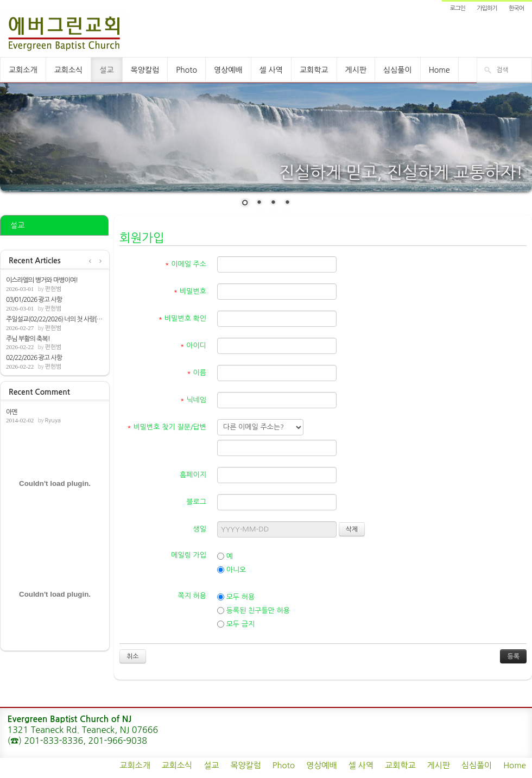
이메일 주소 (186, 264)
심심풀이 (398, 70)
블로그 (196, 502)
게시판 (356, 70)
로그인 (458, 8)
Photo (186, 70)
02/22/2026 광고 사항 (34, 358)
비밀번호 (190, 291)
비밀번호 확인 (183, 318)
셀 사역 (271, 70)
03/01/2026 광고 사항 (34, 300)
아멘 (12, 412)
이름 (197, 373)
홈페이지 (193, 475)
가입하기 (487, 8)
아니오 (232, 570)
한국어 (516, 8)
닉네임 (193, 400)
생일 (200, 529)
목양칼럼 (145, 70)
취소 (133, 656)
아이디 (193, 346)
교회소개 (23, 70)
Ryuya (53, 420)
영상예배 (228, 70)
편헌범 (53, 289)
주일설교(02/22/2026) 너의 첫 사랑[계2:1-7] (55, 319)
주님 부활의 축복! (28, 339)
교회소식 (69, 70)
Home (439, 70)
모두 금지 (236, 624)
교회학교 (314, 70)
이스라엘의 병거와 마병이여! (42, 280)
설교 (106, 70)
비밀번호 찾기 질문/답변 (167, 427)
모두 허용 (236, 597)
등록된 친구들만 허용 (254, 611)
